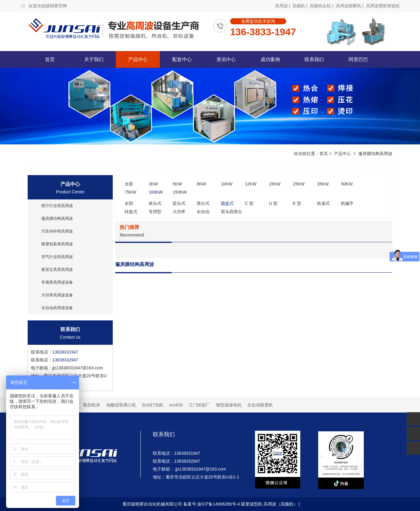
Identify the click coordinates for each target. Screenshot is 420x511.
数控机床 (92, 405)
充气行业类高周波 (57, 257)
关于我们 (94, 59)
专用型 (155, 212)
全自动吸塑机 (260, 405)
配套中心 (182, 59)
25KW (299, 184)
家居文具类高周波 (57, 269)
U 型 (273, 203)
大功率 (179, 212)
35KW (323, 184)
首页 (50, 59)
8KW (201, 184)
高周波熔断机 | (350, 6)
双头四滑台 (232, 212)
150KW (180, 192)
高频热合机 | (322, 6)
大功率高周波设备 (57, 295)
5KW (177, 184)
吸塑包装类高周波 (57, 244)
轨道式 (323, 203)
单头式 (155, 203)
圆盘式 (227, 203)
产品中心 (138, 59)
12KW (251, 184)
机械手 (347, 203)
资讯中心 (226, 59)
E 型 (297, 203)
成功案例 (270, 59)
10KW (227, 184)
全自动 (203, 212)
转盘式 (131, 212)
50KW (347, 184)
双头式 (179, 203)
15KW (275, 184)
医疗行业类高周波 (57, 206)
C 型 (249, 203)
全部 (129, 184)
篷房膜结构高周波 (375, 154)
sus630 (176, 405)
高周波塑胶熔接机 (383, 6)
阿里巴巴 (358, 59)
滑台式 (203, 203)
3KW (153, 184)
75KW (130, 192)
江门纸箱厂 (199, 405)
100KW (156, 192)
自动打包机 (153, 405)
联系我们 (314, 59)
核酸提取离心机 (121, 405)
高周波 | (283, 6)
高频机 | (300, 6)
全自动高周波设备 (57, 308)
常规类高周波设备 (57, 282)
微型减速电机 (229, 405)
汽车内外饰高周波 (57, 231)
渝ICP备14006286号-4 (219, 504)
